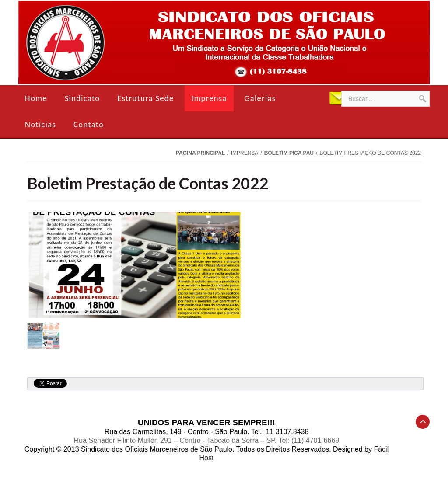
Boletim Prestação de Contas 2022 (148, 183)
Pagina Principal (200, 153)
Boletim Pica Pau (289, 153)
